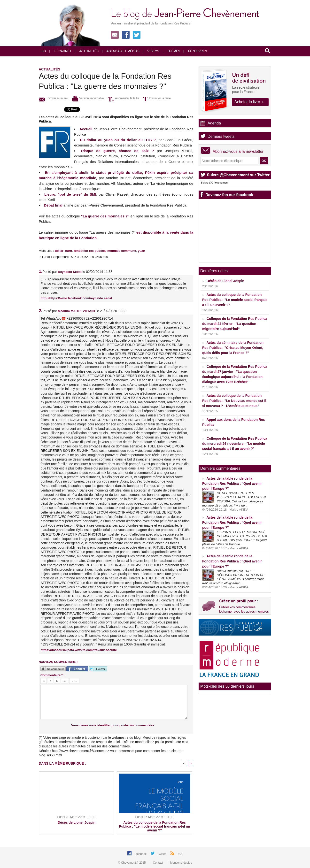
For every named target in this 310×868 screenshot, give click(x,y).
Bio (43, 51)
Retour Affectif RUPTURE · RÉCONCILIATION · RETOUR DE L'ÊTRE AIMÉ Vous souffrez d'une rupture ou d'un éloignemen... (233, 577)
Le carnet (60, 51)
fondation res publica (90, 251)
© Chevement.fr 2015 (132, 863)
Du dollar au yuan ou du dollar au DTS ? (118, 140)
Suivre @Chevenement (215, 183)
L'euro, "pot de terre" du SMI (70, 194)
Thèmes (172, 51)
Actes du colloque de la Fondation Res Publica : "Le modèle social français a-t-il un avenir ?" (155, 826)
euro (69, 251)
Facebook (140, 854)
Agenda (214, 123)
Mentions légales (179, 863)
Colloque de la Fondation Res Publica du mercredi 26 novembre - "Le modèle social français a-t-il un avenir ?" (235, 444)
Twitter (162, 854)
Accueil (86, 129)
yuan (141, 251)
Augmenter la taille (123, 98)
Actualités (87, 51)
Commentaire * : (53, 675)
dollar (59, 251)
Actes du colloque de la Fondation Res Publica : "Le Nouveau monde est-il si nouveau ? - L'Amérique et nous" (234, 401)
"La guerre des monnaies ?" (105, 216)
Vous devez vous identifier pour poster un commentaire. (113, 725)
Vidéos (151, 51)
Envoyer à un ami (54, 98)
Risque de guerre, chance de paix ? (117, 151)
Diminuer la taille (157, 98)
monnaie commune (122, 251)
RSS (180, 854)
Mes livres (195, 51)
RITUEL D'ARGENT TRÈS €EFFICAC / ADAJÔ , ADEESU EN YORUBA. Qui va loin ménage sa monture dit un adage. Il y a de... (234, 499)
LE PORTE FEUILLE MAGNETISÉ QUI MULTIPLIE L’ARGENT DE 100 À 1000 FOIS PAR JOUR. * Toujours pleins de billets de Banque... (235, 538)
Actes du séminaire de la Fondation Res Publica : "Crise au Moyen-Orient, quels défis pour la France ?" (233, 348)
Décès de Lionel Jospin (77, 822)
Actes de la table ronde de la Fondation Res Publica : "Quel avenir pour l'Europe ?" (232, 484)
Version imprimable (88, 98)
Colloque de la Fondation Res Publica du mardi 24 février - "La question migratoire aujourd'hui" (235, 324)
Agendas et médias (121, 51)
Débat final (53, 205)
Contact (157, 863)
